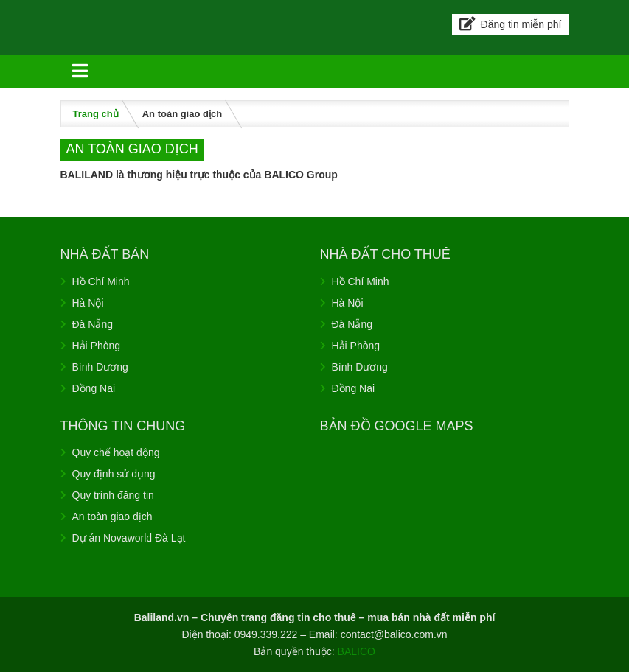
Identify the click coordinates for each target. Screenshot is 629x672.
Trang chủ (96, 114)
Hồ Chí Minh (101, 281)
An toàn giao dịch (112, 517)
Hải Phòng (97, 346)
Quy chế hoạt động (116, 452)
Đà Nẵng (93, 324)
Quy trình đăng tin (113, 495)
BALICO (357, 651)
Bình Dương (100, 367)
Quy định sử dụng (114, 474)
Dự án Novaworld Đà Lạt (129, 538)
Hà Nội (88, 303)
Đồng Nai (94, 388)
